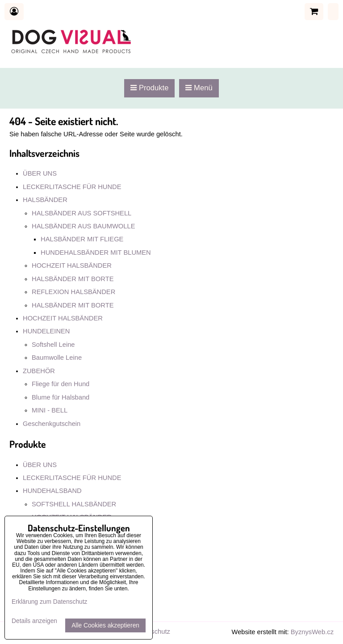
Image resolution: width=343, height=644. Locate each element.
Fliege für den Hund (61, 384)
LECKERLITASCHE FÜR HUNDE (72, 187)
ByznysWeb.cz (312, 632)
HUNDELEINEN (46, 331)
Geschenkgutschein (52, 424)
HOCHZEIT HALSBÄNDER (72, 265)
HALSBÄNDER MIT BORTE (73, 279)
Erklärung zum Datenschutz (49, 602)
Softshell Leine (53, 345)
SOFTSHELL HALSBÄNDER (74, 504)
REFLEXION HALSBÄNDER (73, 292)
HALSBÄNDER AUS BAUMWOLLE (83, 226)
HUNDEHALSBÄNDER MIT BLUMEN (96, 253)
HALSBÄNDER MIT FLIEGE (82, 239)
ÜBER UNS (40, 173)
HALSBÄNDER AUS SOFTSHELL (82, 213)
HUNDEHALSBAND (52, 491)
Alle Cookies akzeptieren (105, 625)
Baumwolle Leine (57, 358)
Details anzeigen (34, 621)
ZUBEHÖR (39, 371)
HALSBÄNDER (45, 200)
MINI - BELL (50, 410)
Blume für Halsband (61, 397)
